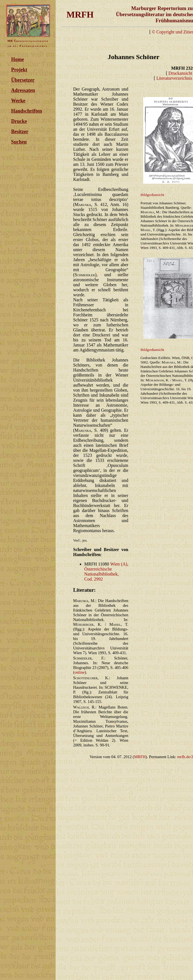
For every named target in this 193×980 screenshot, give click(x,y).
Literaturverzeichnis (174, 78)
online (80, 672)
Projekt (19, 70)
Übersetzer (23, 80)
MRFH (140, 757)
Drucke (19, 121)
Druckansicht (180, 73)
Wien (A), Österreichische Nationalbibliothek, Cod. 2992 (106, 572)
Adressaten (23, 90)
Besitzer (20, 132)
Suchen (19, 142)
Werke (18, 101)
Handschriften (27, 111)
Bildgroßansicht (152, 195)
